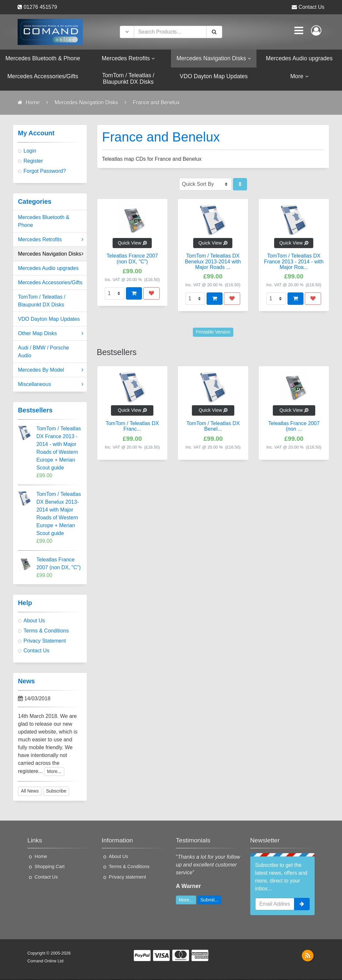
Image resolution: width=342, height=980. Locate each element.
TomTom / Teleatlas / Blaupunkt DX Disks (42, 301)
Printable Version (213, 333)
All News (30, 792)
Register (33, 161)
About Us (34, 621)
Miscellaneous (51, 385)
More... (54, 772)
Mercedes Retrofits (51, 240)
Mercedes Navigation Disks (51, 255)
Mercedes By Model (51, 371)
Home (41, 857)
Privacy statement (128, 878)
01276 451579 (40, 7)
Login (30, 151)
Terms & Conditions (46, 631)
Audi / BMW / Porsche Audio (44, 352)
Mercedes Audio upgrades (48, 269)
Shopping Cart (50, 867)
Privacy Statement (45, 641)
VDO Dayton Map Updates (49, 320)
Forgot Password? (45, 171)
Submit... (209, 900)
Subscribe (56, 792)
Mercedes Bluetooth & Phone (44, 222)
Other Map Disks (51, 334)
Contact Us (311, 7)
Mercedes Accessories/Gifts (50, 283)
